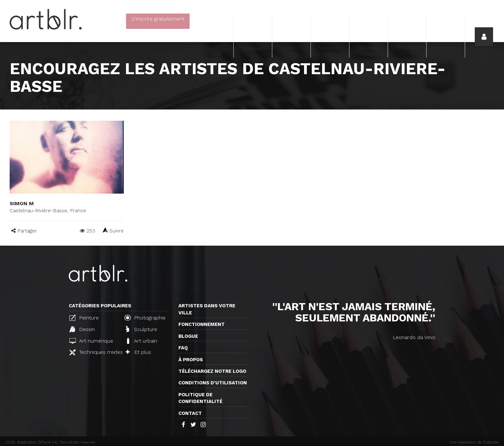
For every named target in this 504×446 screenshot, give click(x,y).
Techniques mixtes (94, 352)
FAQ (183, 348)
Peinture (84, 318)
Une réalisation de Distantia (474, 442)
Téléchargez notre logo (212, 371)
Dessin (82, 329)
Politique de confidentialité (200, 398)
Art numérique (91, 341)
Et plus (138, 352)
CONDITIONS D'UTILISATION (213, 383)
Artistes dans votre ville (207, 309)
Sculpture (142, 329)
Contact (190, 413)
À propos (191, 360)
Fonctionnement (202, 324)
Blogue (188, 336)
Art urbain (141, 341)
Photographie (145, 318)
